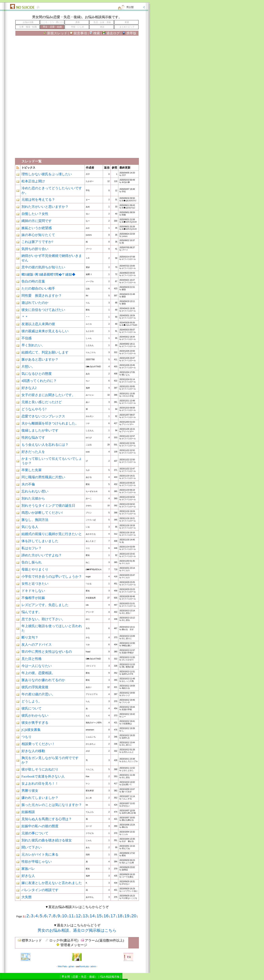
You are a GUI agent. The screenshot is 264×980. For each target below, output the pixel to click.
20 (134, 916)
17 (113, 916)
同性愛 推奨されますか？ (42, 296)
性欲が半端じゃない (37, 862)
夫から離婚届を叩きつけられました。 (50, 423)
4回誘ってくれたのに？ (39, 381)
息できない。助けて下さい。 (43, 619)
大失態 (27, 897)
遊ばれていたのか (35, 303)
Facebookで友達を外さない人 (43, 776)
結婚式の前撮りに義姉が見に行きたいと (52, 534)
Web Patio (62, 966)
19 (127, 916)
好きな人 (28, 876)
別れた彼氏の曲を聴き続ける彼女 (47, 840)
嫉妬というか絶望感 (37, 228)
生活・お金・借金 (102, 22)
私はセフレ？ (32, 548)
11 (71, 916)
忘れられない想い (35, 491)
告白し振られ (32, 562)
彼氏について (32, 708)
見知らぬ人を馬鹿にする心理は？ (47, 819)
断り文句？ (30, 637)
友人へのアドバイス (37, 645)
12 (78, 916)
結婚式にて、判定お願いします (45, 352)
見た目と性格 (32, 659)
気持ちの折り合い (35, 249)
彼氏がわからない (35, 716)
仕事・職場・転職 (28, 27)
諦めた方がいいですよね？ (42, 555)
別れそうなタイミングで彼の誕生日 (48, 506)
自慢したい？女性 (35, 214)
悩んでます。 (32, 612)
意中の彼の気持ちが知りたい (43, 267)
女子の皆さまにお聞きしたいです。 (48, 395)
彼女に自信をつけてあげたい (43, 310)
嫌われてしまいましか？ (40, 798)
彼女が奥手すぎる (35, 723)
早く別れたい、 (33, 345)
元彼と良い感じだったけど (42, 402)
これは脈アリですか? (37, 242)
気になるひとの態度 (37, 374)
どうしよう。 (32, 701)
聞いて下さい (32, 847)
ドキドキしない (33, 591)
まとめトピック (127, 27)
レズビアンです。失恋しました (45, 605)
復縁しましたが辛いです (40, 430)
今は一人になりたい (37, 666)
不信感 (27, 338)
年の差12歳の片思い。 (38, 694)
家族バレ (28, 869)
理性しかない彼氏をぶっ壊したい (47, 174)
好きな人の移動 (33, 751)
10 (64, 916)
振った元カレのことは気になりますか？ (52, 805)
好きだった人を (33, 452)
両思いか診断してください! (42, 513)
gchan (71, 966)
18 (120, 916)
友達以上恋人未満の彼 (38, 324)
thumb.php (84, 966)
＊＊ (25, 317)
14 (92, 916)
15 (99, 916)
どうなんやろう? (34, 409)
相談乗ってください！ (38, 744)
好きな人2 (29, 388)
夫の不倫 (28, 484)
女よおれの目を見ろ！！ (40, 784)
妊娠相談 (28, 812)
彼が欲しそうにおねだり (40, 769)
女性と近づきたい (35, 584)
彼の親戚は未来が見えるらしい (45, 331)
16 (106, 916)
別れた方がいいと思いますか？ (45, 207)
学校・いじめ (78, 27)
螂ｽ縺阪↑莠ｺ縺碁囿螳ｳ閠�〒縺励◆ (49, 275)
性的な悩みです (33, 438)
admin (93, 966)
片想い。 (28, 367)
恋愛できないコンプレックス (43, 416)
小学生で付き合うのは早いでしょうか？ (52, 577)
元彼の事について (35, 833)
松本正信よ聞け (33, 181)
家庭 (127, 22)
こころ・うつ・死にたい (53, 22)
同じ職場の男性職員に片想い (43, 477)
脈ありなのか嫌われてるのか (43, 680)
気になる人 (30, 527)
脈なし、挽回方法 (35, 520)
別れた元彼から (33, 498)
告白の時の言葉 (33, 281)
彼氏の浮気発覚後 (35, 687)
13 (85, 916)
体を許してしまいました (40, 541)
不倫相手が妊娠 (33, 598)
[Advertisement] (77, 71)
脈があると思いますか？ (40, 359)
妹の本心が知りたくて (38, 235)
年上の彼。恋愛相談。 (38, 673)
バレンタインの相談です (40, 890)
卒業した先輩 (32, 470)
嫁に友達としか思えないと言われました (52, 883)
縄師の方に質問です (37, 221)
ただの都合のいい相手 (38, 289)
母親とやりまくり (35, 569)
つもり (27, 737)
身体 (78, 22)
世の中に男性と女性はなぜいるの (47, 652)
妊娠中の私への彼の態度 (40, 826)
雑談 (102, 27)
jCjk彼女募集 (31, 730)
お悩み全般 (28, 22)
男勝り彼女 (30, 791)
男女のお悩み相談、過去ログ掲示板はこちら (77, 930)
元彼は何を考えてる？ (38, 200)
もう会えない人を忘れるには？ (45, 445)
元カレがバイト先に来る (40, 855)
